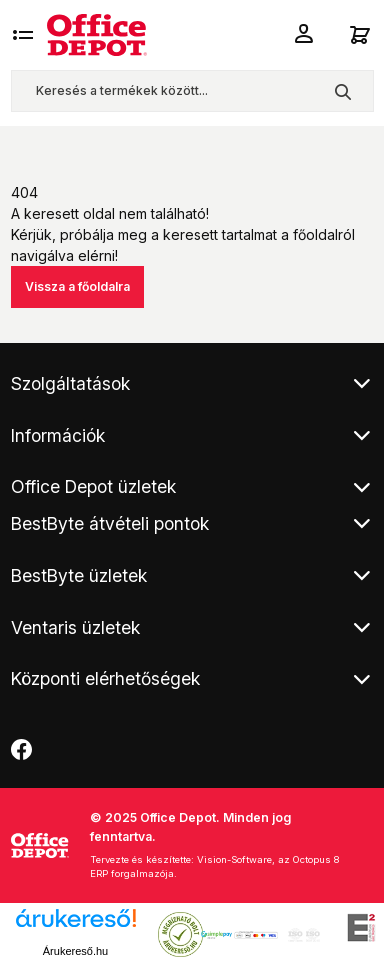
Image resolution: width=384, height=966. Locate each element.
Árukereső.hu (75, 951)
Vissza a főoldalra (77, 286)
